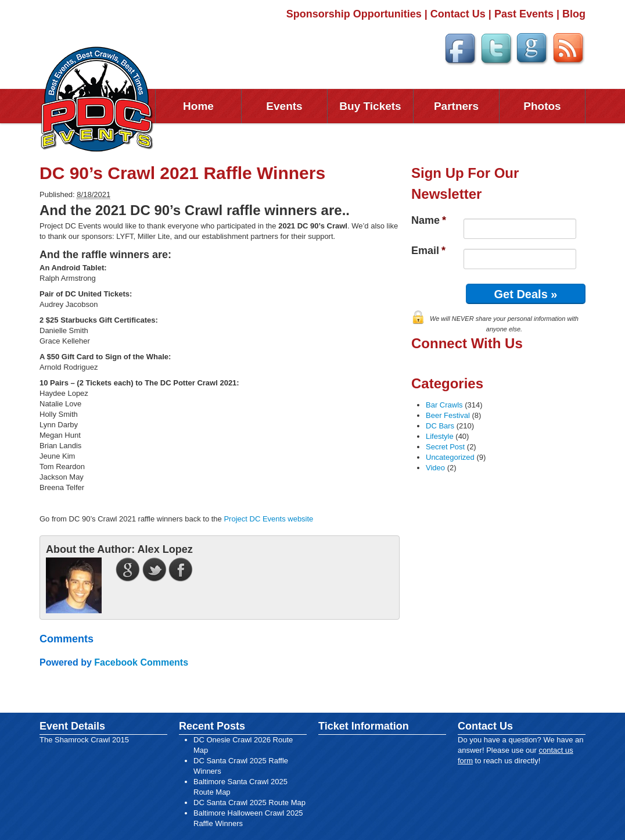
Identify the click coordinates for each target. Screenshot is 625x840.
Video (435, 468)
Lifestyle (440, 436)
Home (198, 106)
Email (428, 251)
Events (284, 106)
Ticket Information (364, 726)
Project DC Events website (268, 519)
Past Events (524, 14)
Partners (456, 106)
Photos (542, 106)
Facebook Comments (141, 662)
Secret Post (445, 447)
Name (429, 220)
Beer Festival (448, 415)
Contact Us (458, 14)
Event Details (72, 726)
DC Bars (440, 426)
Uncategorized (450, 457)
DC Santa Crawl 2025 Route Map (249, 803)
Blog (574, 14)
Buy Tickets (370, 106)
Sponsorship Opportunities (354, 14)
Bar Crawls (444, 405)
